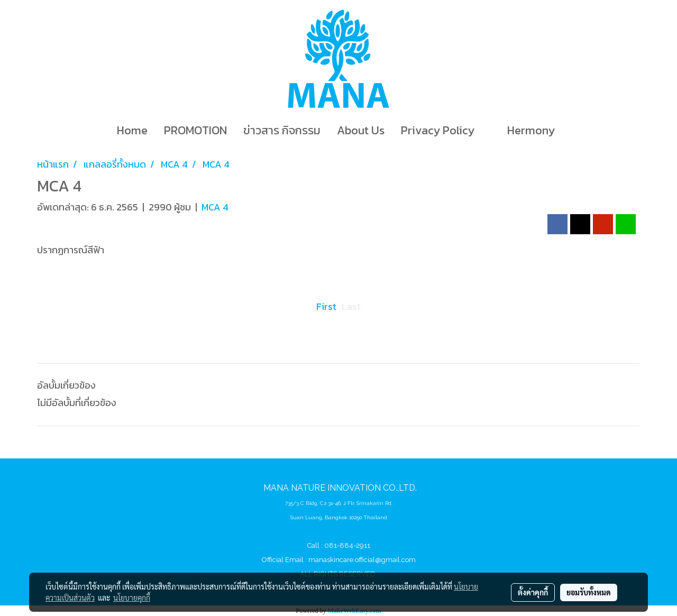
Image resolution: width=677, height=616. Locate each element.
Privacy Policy (438, 130)
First (326, 306)
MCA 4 (215, 207)
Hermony (531, 130)
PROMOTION (195, 130)
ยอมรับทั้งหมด (589, 592)
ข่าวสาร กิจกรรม (282, 130)
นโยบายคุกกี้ (132, 597)
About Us (361, 130)
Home (132, 130)
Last (351, 306)
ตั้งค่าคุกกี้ (533, 592)
